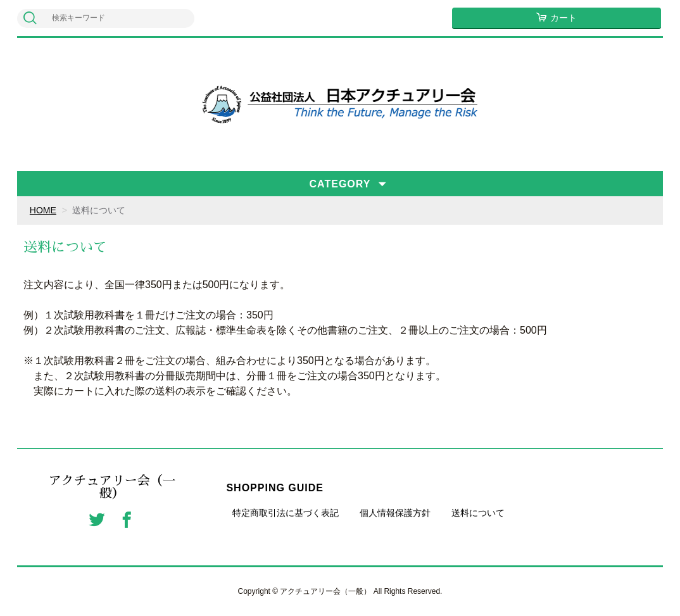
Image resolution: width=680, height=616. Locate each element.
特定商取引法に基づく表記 (286, 513)
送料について (478, 513)
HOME (43, 210)
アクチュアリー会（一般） (112, 487)
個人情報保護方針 (395, 513)
